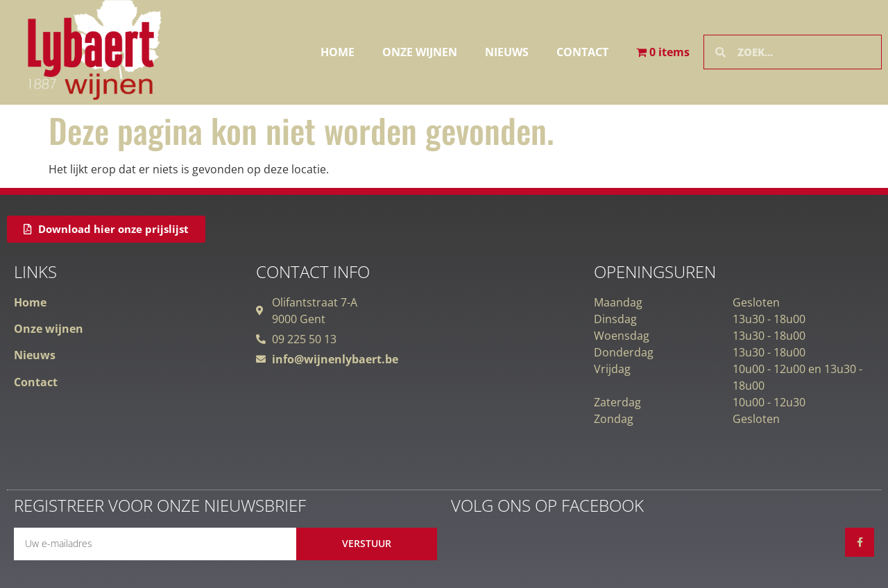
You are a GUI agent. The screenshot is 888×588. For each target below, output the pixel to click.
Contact (582, 52)
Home (338, 52)
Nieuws (507, 52)
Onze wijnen (420, 52)
